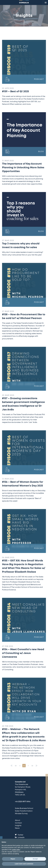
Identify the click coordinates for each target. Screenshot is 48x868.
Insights (18, 826)
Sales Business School (24, 808)
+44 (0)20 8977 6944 (23, 802)
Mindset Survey (21, 814)
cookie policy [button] (16, 850)
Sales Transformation (24, 811)
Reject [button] (13, 859)
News (17, 828)
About (18, 820)
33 (16, 766)
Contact (18, 823)
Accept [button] (35, 859)
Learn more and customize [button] (24, 864)
